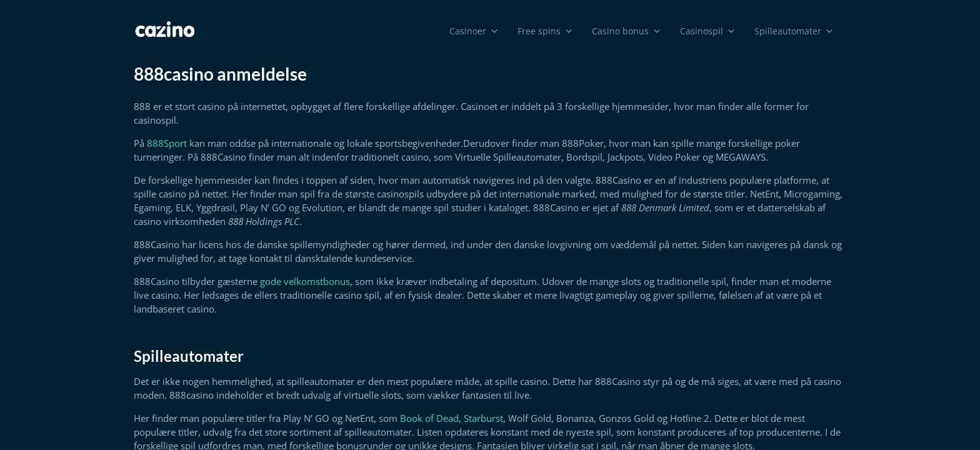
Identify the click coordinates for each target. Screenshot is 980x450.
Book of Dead (429, 418)
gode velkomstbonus (305, 281)
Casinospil (708, 31)
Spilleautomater (794, 31)
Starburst (483, 418)
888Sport (167, 143)
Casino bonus (627, 31)
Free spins (545, 31)
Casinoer (474, 31)
